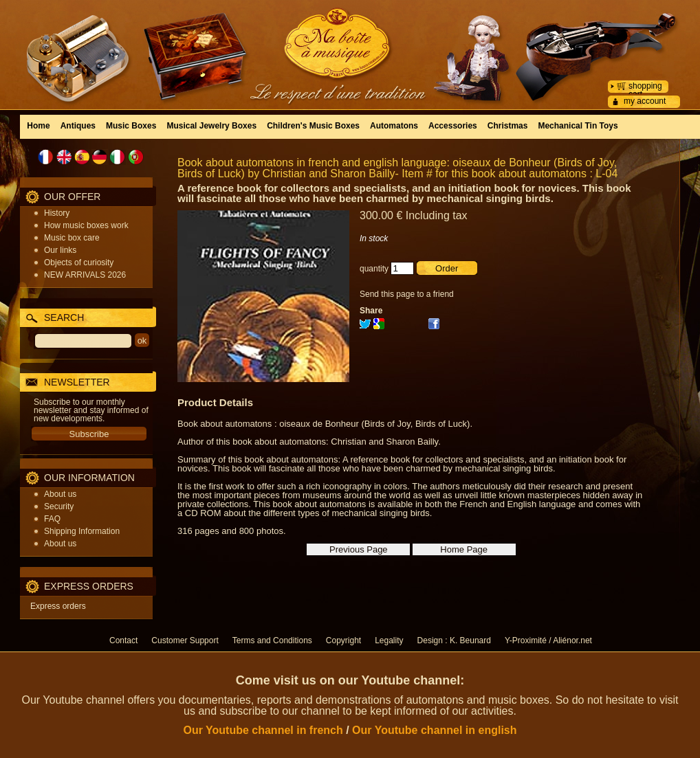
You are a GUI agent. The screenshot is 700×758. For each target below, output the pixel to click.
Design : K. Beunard (454, 640)
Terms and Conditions (272, 640)
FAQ (52, 519)
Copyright (343, 640)
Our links (60, 250)
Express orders (58, 606)
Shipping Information (82, 531)
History (57, 213)
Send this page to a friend (407, 294)
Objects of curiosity (79, 263)
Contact (123, 640)
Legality (389, 640)
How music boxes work (86, 225)
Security (59, 506)
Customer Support (185, 640)
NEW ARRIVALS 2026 (85, 275)
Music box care (72, 238)
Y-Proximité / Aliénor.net (548, 640)
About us (60, 494)
